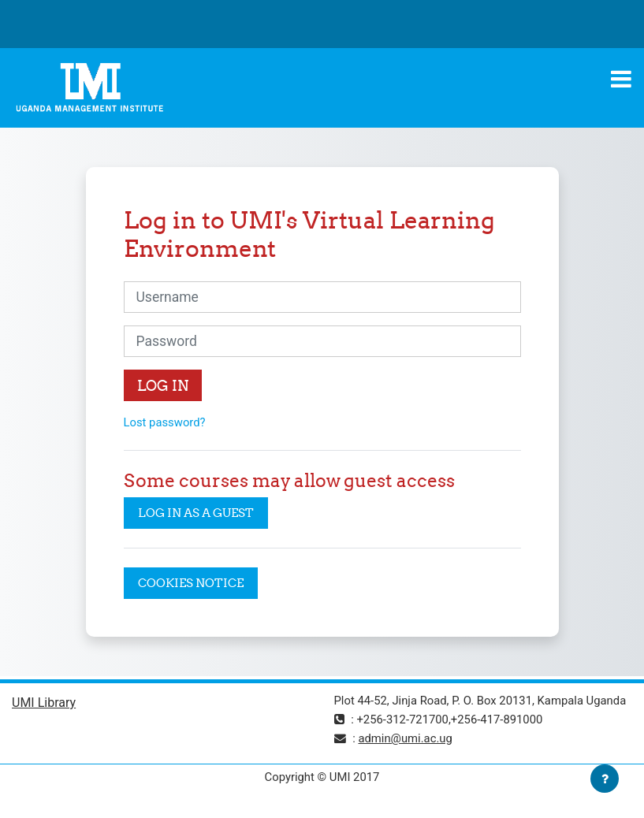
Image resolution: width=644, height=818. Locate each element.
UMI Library (44, 703)
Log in (163, 386)
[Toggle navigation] (621, 79)
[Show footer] (605, 779)
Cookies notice (191, 583)
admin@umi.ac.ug (405, 738)
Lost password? (165, 422)
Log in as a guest (196, 513)
